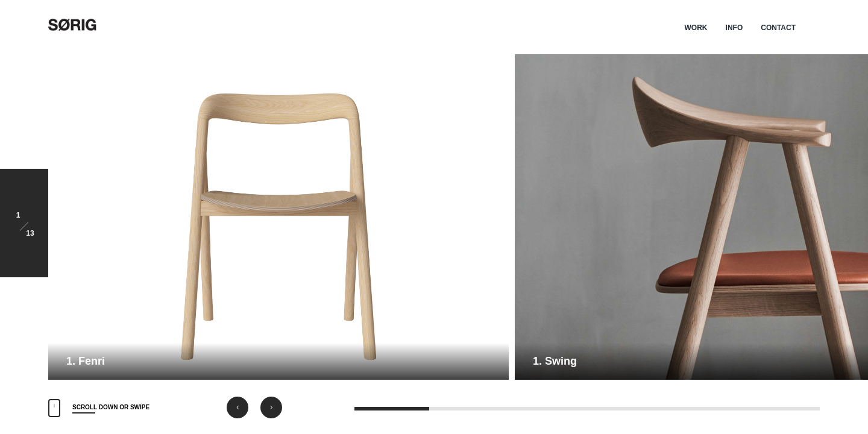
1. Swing (555, 361)
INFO (734, 28)
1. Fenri (86, 361)
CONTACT (778, 28)
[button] (237, 407)
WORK (696, 28)
